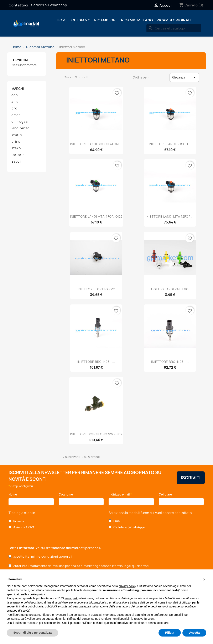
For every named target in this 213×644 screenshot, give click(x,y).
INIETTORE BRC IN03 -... (96, 362)
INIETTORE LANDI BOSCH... (170, 144)
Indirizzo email (120, 494)
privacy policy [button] (128, 586)
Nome (14, 494)
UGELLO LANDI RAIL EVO (170, 289)
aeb (15, 95)
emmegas (20, 122)
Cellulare (166, 494)
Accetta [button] (194, 633)
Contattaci (19, 5)
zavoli (16, 162)
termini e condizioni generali (49, 556)
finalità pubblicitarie (31, 606)
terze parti (71, 598)
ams (15, 102)
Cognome (67, 494)
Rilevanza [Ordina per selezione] (184, 77)
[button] (204, 579)
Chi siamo (81, 20)
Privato (19, 521)
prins (16, 142)
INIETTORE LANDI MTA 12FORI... (170, 217)
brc (14, 108)
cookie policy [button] (37, 594)
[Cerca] (174, 28)
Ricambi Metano (137, 20)
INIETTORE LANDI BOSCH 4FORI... (96, 144)
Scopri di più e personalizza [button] (32, 633)
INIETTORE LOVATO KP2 (96, 289)
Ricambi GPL (106, 20)
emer (16, 115)
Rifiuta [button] (170, 633)
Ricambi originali (174, 20)
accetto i (43, 556)
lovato (17, 135)
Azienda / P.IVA (24, 527)
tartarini (19, 155)
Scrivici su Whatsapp (49, 5)
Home (62, 20)
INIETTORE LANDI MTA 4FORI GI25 (96, 217)
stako (16, 148)
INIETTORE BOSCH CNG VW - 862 (96, 434)
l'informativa (29, 548)
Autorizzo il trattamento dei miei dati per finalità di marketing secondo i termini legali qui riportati (81, 566)
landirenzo (20, 128)
